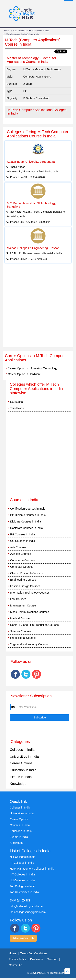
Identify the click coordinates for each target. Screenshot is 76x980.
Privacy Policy (17, 959)
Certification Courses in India (28, 509)
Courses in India (20, 31)
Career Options (21, 763)
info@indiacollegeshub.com (27, 906)
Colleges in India (22, 750)
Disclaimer (37, 959)
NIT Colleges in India (23, 857)
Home (7, 31)
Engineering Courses (23, 580)
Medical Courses (20, 618)
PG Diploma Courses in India (28, 515)
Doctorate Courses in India (27, 528)
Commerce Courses (22, 560)
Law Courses (18, 599)
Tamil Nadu (17, 408)
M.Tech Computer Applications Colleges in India (37, 112)
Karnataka (16, 402)
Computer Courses (22, 567)
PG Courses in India (41, 31)
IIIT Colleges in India (22, 874)
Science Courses (21, 631)
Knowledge (18, 784)
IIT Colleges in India (22, 863)
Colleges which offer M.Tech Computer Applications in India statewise (36, 389)
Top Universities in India (24, 892)
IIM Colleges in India (22, 880)
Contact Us (16, 965)
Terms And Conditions (34, 953)
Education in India (23, 770)
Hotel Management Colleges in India (32, 869)
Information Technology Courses (30, 593)
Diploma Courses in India (26, 522)
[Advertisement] (38, 307)
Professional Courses (23, 638)
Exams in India (21, 777)
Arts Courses (18, 547)
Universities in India (24, 757)
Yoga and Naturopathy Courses (29, 644)
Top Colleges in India (23, 886)
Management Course (23, 606)
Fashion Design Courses (25, 586)
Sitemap (52, 959)
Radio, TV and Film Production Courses (34, 625)
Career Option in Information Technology (33, 368)
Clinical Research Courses (26, 573)
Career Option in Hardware (24, 374)
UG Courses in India (23, 541)
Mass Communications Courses (30, 612)
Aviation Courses (21, 554)
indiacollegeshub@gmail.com (28, 912)
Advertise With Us (23, 938)
